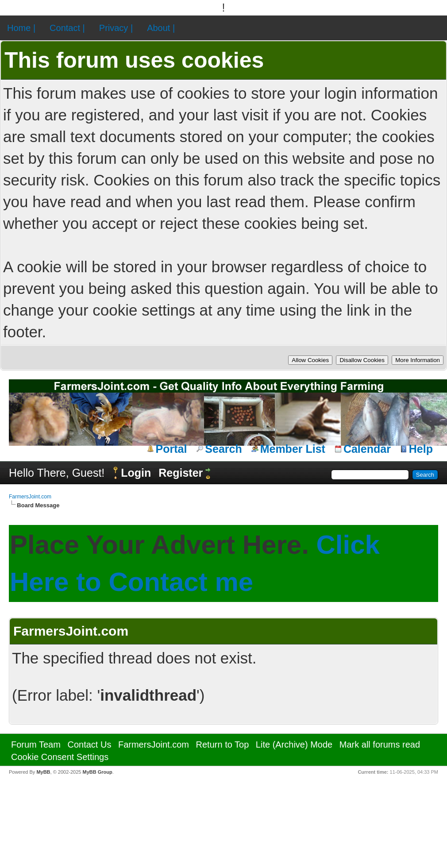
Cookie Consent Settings (60, 757)
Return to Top (223, 745)
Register (181, 473)
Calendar (367, 449)
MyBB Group (97, 772)
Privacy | (116, 28)
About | (161, 28)
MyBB (43, 772)
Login (136, 473)
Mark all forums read (380, 745)
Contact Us (89, 745)
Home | (21, 28)
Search (223, 449)
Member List (293, 449)
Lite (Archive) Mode (294, 745)
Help (421, 449)
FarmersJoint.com (30, 497)
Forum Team (36, 745)
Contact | (67, 28)
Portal (171, 449)
